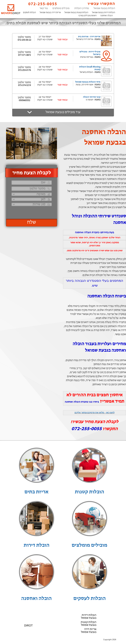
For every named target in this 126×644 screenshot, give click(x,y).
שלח (32, 222)
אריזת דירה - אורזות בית (89, 37)
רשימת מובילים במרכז (88, 16)
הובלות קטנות (90, 492)
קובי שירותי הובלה (92, 97)
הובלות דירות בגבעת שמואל (104, 13)
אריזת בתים (36, 492)
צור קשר (44, 8)
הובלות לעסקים (29, 13)
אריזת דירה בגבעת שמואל (50, 13)
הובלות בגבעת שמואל (104, 8)
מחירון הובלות (82, 8)
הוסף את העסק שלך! (63, 637)
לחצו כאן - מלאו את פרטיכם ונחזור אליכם (95, 413)
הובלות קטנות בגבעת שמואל (76, 13)
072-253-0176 (24, 70)
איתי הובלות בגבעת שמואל (88, 82)
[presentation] (31, 211)
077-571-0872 (24, 55)
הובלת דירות (37, 545)
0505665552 (24, 101)
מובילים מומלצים (61, 8)
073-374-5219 (24, 85)
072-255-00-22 (24, 40)
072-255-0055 (40, 4)
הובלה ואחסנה (106, 16)
